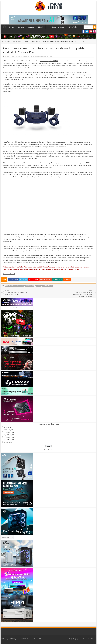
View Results (48, 450)
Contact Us (87, 639)
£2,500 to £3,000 (9, 440)
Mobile (41, 27)
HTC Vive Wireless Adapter (20, 246)
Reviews (21, 27)
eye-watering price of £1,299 (49, 61)
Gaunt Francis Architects (15, 286)
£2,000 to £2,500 (9, 437)
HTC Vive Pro (30, 286)
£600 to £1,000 (8, 430)
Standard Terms (39, 639)
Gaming (31, 27)
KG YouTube (73, 27)
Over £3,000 (8, 442)
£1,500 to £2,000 (9, 435)
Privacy (93, 639)
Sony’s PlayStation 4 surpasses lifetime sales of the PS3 (16, 292)
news (38, 286)
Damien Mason (9, 56)
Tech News (10, 41)
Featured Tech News (22, 41)
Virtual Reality (49, 56)
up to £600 (7, 427)
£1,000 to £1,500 (9, 432)
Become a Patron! (9, 274)
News (12, 27)
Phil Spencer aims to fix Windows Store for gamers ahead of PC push (81, 293)
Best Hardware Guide (56, 27)
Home (4, 27)
